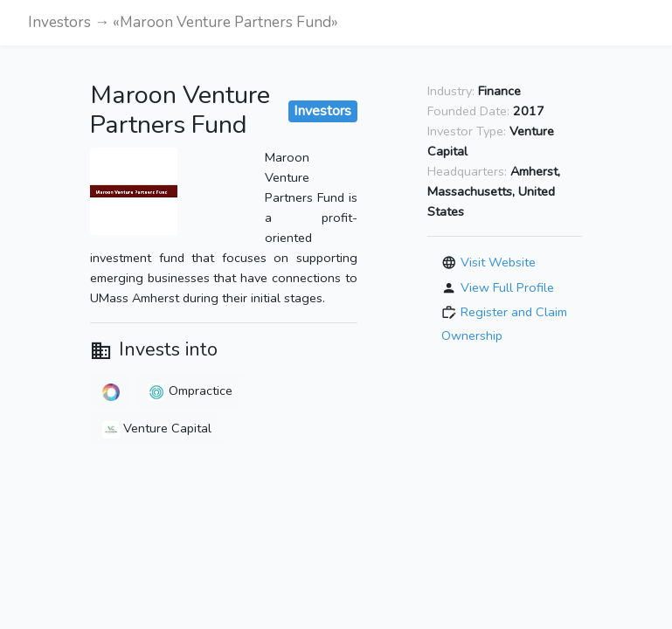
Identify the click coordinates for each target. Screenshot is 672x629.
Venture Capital (157, 428)
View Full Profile (507, 287)
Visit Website (498, 262)
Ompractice (190, 391)
